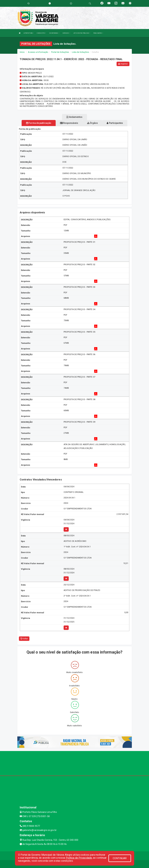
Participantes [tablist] (115, 123)
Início (22, 52)
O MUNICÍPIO (41, 33)
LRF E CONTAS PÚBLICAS (82, 33)
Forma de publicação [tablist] (39, 123)
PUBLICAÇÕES (98, 33)
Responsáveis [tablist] (69, 123)
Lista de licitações (80, 52)
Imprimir (123, 64)
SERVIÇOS (66, 33)
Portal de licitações (60, 52)
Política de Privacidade (79, 858)
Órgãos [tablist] (93, 123)
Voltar (24, 639)
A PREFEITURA (29, 33)
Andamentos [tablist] (74, 117)
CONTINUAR (120, 858)
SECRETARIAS (54, 33)
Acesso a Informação (38, 52)
